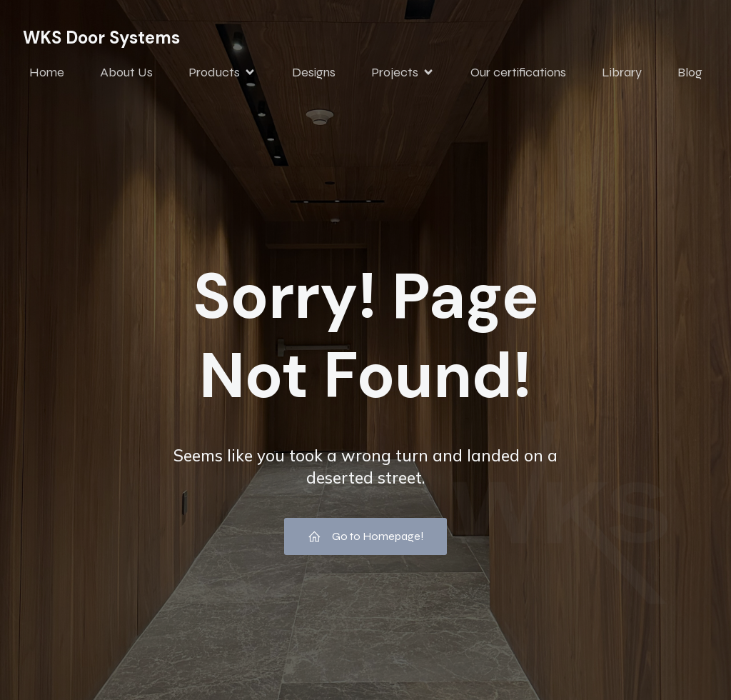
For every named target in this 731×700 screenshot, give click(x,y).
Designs (314, 74)
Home (47, 74)
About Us (126, 74)
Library (622, 74)
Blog (690, 74)
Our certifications (518, 74)
